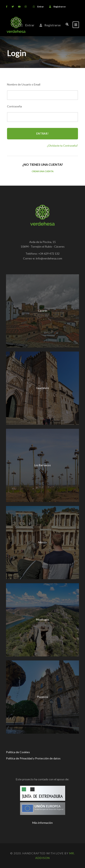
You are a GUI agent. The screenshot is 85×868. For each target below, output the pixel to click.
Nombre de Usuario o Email (24, 84)
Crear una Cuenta (43, 171)
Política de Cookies (18, 752)
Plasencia (42, 697)
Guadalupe (42, 388)
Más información (42, 823)
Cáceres (43, 311)
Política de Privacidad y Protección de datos (33, 758)
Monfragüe (42, 620)
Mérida (42, 542)
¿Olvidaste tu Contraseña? (62, 146)
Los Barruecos (42, 465)
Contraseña (14, 106)
